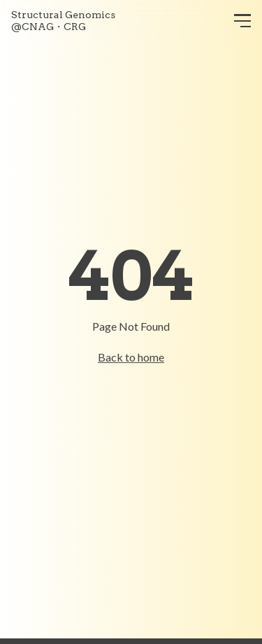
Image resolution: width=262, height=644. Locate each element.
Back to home (131, 357)
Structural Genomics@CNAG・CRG (63, 21)
